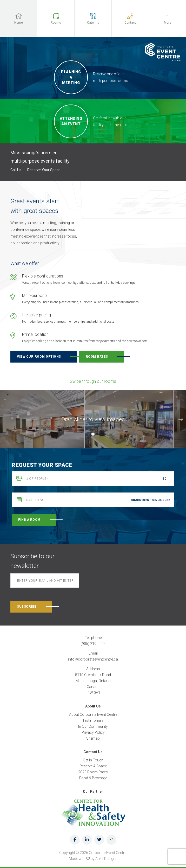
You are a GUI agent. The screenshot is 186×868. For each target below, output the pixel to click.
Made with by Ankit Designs (93, 859)
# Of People (38, 479)
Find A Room (29, 520)
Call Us (16, 170)
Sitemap (93, 738)
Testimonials (93, 720)
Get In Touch (93, 760)
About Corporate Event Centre (93, 714)
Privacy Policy (93, 732)
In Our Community (93, 726)
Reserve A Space (93, 766)
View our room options (39, 357)
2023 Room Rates (93, 772)
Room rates (97, 357)
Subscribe (27, 607)
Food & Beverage (93, 778)
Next (181, 419)
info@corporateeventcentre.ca (93, 659)
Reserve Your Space (44, 170)
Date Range (36, 500)
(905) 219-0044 (93, 644)
